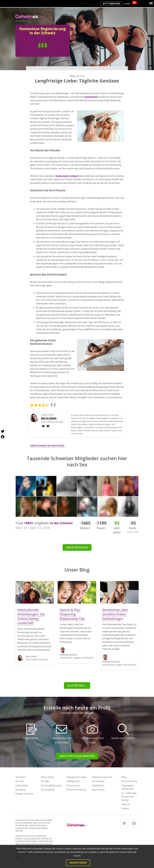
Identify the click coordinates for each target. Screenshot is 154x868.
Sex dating (21, 790)
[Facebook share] (3, 437)
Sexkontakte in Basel (67, 176)
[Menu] (151, 3)
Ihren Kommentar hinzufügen (47, 446)
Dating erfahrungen (76, 777)
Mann (33, 49)
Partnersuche (73, 785)
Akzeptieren (78, 863)
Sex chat (19, 781)
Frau (52, 49)
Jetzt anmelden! (111, 4)
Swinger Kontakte (24, 794)
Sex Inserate (98, 781)
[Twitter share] (3, 431)
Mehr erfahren (77, 547)
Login (127, 4)
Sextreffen (21, 777)
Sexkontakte (22, 785)
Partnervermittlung (76, 790)
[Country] (134, 3)
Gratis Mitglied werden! (77, 756)
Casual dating (48, 790)
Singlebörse (98, 785)
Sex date (45, 781)
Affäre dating (47, 777)
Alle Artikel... (77, 685)
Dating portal (73, 781)
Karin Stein (49, 418)
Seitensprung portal (102, 777)
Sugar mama (98, 790)
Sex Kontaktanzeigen (51, 785)
